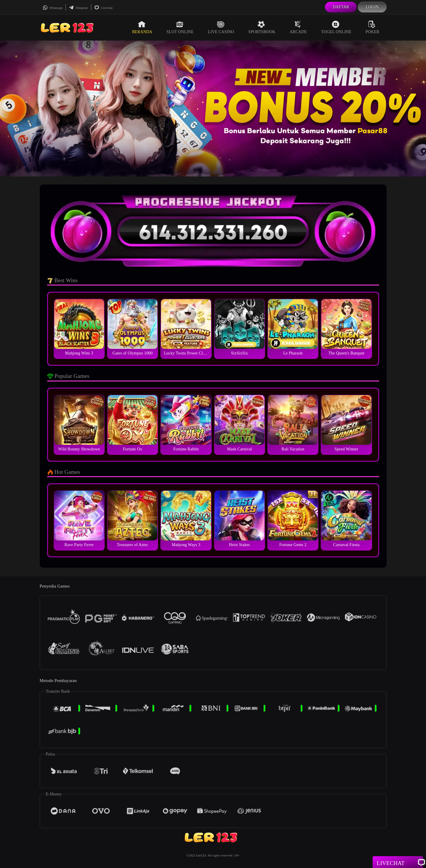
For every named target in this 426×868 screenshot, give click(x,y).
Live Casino (221, 27)
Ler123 (201, 855)
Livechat (103, 8)
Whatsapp (53, 8)
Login (372, 7)
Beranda (142, 27)
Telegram (78, 8)
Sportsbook (262, 27)
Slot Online (180, 27)
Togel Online (336, 27)
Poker (372, 27)
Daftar (341, 7)
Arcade (298, 27)
